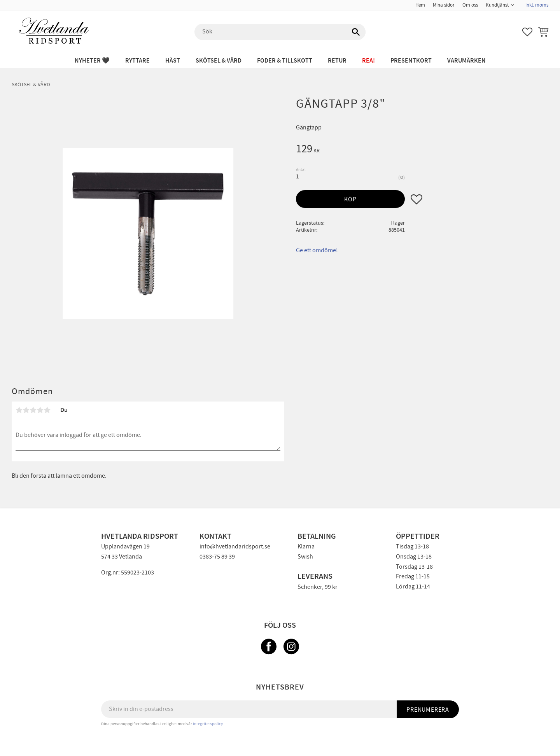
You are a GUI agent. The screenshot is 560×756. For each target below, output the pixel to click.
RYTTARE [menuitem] (137, 61)
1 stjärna (19, 410)
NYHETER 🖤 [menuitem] (92, 61)
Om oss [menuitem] (470, 5)
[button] (527, 32)
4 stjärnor (40, 410)
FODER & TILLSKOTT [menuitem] (285, 61)
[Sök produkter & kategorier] (280, 32)
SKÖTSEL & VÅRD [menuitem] (219, 61)
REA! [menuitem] (368, 61)
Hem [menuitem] (420, 5)
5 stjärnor (47, 410)
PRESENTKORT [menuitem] (411, 61)
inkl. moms (537, 5)
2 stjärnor (26, 410)
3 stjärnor (33, 410)
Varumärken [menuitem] (466, 61)
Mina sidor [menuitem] (444, 5)
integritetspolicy (208, 724)
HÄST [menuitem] (173, 61)
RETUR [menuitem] (337, 61)
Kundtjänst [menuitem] (497, 5)
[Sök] (356, 32)
